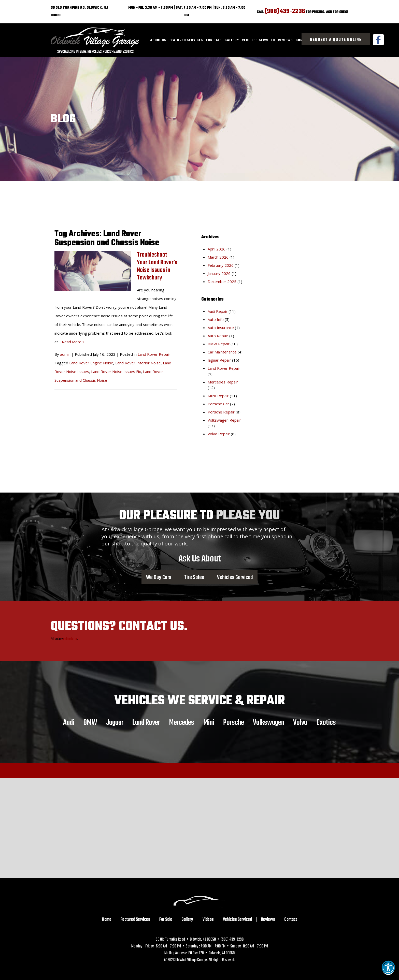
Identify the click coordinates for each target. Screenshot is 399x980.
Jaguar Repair (219, 360)
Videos (208, 919)
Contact (291, 919)
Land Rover (146, 722)
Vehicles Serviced (258, 40)
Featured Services (186, 40)
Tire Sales (194, 577)
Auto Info (216, 319)
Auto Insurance (221, 328)
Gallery (232, 40)
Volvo (300, 722)
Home (107, 919)
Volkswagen (269, 722)
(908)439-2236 (285, 11)
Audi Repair (218, 311)
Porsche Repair (221, 412)
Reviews (285, 40)
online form (70, 639)
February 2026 (221, 265)
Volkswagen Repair (224, 420)
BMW (90, 722)
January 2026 (219, 273)
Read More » (73, 342)
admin (65, 354)
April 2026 (217, 249)
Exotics (326, 722)
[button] (388, 969)
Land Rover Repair (154, 354)
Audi (69, 722)
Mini (209, 722)
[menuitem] (158, 40)
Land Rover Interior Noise (138, 363)
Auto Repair (218, 336)
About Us (158, 40)
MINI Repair (218, 396)
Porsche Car (218, 404)
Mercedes (182, 722)
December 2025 (222, 281)
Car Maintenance (222, 352)
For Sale (214, 40)
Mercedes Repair (223, 382)
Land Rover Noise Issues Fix (116, 372)
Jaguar (115, 722)
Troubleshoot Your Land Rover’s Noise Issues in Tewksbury (157, 266)
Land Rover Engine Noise (91, 363)
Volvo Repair (219, 434)
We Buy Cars (159, 577)
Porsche (234, 722)
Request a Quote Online (336, 40)
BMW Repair (219, 344)
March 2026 (218, 257)
